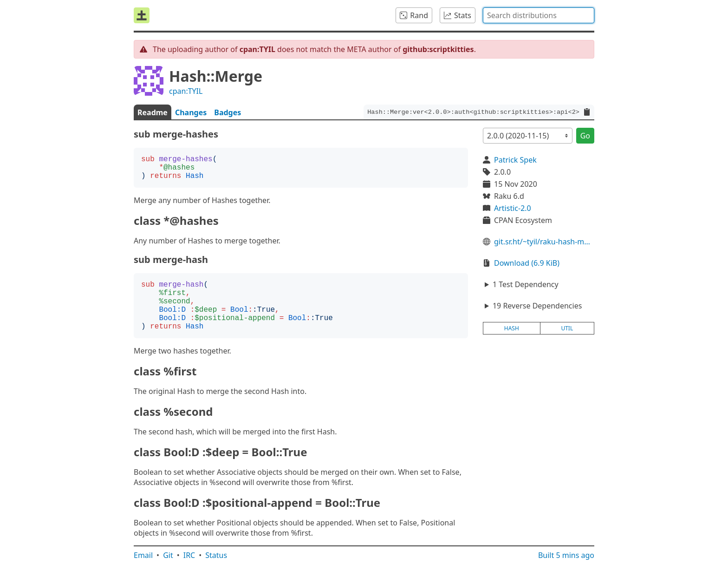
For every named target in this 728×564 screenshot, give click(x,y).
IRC (189, 555)
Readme (153, 112)
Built (566, 555)
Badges (227, 112)
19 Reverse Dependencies (537, 306)
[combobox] (539, 15)
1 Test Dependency (526, 284)
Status (216, 555)
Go (585, 136)
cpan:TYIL (186, 91)
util (567, 328)
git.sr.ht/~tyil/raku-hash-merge (544, 242)
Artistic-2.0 (513, 208)
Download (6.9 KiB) (527, 263)
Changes (191, 112)
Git (168, 555)
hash (512, 328)
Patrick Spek (515, 160)
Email (143, 555)
